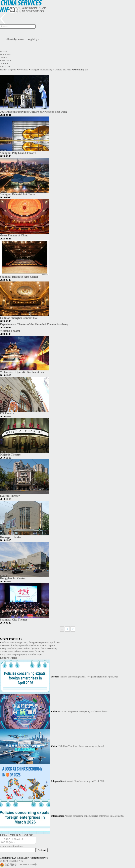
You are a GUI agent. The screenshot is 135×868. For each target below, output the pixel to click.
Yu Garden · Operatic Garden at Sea (22, 372)
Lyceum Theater (10, 496)
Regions (5, 67)
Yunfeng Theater (10, 331)
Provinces (23, 70)
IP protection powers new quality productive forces (83, 711)
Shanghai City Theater (14, 620)
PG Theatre (7, 413)
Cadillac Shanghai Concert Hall (19, 318)
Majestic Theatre (10, 455)
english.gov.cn (35, 39)
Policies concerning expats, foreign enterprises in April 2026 (31, 642)
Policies (5, 55)
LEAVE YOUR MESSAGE (16, 835)
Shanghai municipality (41, 70)
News (3, 58)
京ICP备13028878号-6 (11, 862)
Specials (6, 61)
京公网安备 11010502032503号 (21, 866)
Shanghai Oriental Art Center (18, 194)
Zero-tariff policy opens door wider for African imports (28, 645)
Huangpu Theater (11, 537)
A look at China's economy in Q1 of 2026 (84, 781)
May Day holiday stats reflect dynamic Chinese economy (29, 648)
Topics (4, 64)
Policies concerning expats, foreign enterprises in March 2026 (94, 816)
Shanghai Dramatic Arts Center (19, 277)
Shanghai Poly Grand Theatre (18, 153)
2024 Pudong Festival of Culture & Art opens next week (33, 112)
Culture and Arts (63, 70)
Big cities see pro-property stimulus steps (22, 655)
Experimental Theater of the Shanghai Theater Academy (34, 324)
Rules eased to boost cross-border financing (23, 652)
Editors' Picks (8, 658)
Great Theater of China (14, 235)
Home (4, 52)
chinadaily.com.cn (15, 39)
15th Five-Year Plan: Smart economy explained (81, 746)
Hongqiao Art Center (13, 578)
